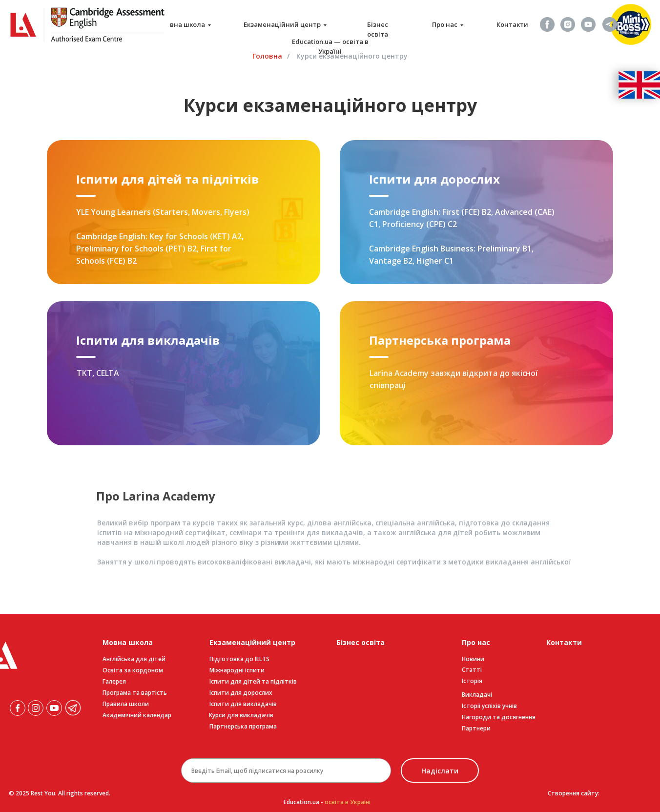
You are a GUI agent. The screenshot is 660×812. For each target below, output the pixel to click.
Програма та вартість (135, 693)
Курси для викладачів (241, 715)
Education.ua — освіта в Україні (330, 46)
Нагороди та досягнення (499, 717)
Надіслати (440, 771)
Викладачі (477, 695)
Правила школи (126, 704)
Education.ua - (327, 802)
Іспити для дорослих (241, 693)
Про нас (445, 24)
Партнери (476, 728)
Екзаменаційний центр (282, 24)
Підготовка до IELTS (239, 659)
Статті (472, 670)
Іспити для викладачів (243, 704)
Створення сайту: (574, 793)
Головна (267, 56)
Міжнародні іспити (237, 670)
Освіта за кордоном (133, 670)
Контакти (512, 24)
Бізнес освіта (378, 29)
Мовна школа (183, 24)
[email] (286, 770)
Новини (473, 659)
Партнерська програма (243, 726)
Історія (472, 681)
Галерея (114, 681)
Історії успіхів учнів (489, 706)
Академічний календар (137, 715)
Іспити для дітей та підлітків (253, 681)
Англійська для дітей (134, 659)
